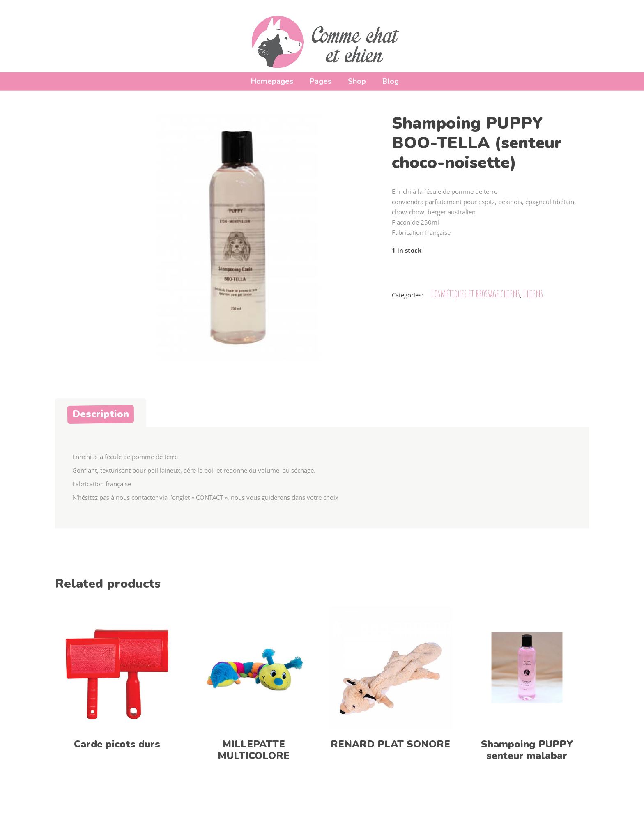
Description (101, 414)
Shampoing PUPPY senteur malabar (527, 750)
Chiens (533, 293)
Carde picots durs (117, 744)
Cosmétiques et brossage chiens (476, 293)
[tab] (101, 413)
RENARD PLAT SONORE (390, 744)
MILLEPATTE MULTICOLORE (254, 750)
